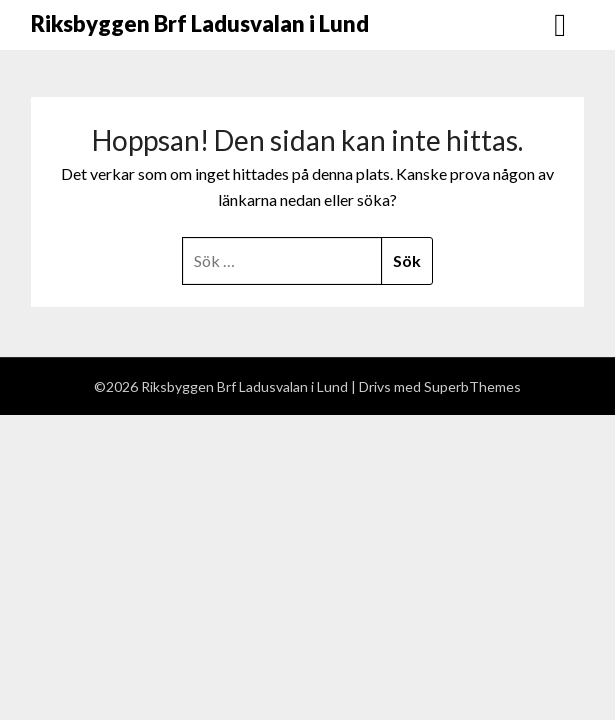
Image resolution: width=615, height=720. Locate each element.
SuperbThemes (472, 386)
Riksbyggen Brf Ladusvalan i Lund (200, 23)
